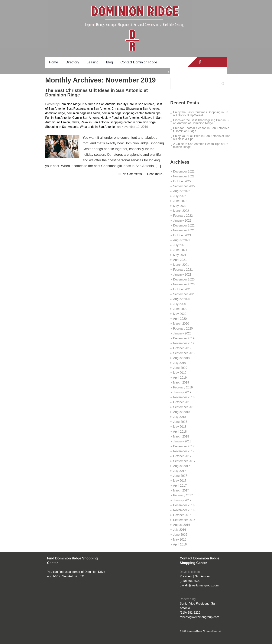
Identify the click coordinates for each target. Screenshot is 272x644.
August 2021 (182, 240)
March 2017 (181, 490)
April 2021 (180, 260)
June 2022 (180, 201)
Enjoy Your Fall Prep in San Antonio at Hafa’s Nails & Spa (201, 138)
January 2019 (182, 392)
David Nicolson (190, 572)
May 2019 (180, 373)
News (75, 122)
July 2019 (180, 363)
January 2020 (182, 333)
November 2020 (184, 284)
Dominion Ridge (70, 104)
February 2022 (183, 216)
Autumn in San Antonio (100, 104)
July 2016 (180, 530)
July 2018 (180, 417)
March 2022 (181, 211)
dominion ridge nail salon (83, 113)
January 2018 (182, 441)
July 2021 (180, 245)
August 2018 (182, 412)
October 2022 (182, 181)
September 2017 (184, 461)
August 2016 (182, 525)
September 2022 (184, 186)
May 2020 (180, 314)
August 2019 (182, 358)
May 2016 (180, 540)
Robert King (188, 599)
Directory (72, 62)
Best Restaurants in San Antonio (88, 109)
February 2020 (183, 329)
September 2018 (184, 407)
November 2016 (184, 510)
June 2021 (180, 250)
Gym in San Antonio (86, 118)
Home (53, 62)
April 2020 (180, 319)
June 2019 (180, 368)
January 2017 (182, 500)
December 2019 (184, 338)
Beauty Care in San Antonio (136, 104)
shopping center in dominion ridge (133, 122)
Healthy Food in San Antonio (120, 118)
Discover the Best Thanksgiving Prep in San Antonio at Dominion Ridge (201, 122)
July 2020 (180, 304)
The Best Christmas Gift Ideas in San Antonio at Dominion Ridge (97, 93)
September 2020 (184, 294)
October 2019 (182, 348)
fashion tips (153, 113)
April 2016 (180, 544)
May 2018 (180, 427)
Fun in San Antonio (58, 118)
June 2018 (180, 422)
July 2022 (180, 196)
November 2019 (184, 343)
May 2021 (180, 255)
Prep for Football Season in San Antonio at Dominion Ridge (201, 130)
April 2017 (180, 486)
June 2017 (180, 476)
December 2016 (184, 505)
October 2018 (182, 402)
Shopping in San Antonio (62, 127)
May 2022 (180, 206)
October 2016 (182, 515)
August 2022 (182, 191)
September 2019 (184, 353)
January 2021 (182, 275)
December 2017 (184, 446)
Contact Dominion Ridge (139, 62)
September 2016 (184, 520)
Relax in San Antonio (95, 122)
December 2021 (184, 225)
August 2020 (182, 299)
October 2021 (182, 235)
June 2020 (180, 309)
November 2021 (184, 230)
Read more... (156, 174)
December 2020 (184, 279)
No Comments (132, 174)
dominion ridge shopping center (123, 113)
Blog (109, 62)
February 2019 (183, 387)
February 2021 (183, 270)
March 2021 (181, 265)
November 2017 (184, 451)
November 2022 (184, 176)
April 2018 (180, 432)
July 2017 (180, 471)
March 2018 (181, 436)
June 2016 (180, 535)
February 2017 (183, 495)
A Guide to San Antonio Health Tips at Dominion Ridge (201, 145)
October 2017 (182, 456)
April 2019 (180, 378)
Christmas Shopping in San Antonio (135, 109)
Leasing (93, 62)
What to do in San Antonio (97, 127)
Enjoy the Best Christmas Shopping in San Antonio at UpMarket (201, 114)
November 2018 (184, 397)
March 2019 (181, 382)
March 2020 (181, 324)
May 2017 (180, 481)
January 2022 (182, 221)
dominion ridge (55, 113)
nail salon (63, 122)
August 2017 (182, 466)
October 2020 (182, 289)
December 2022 (184, 171)
